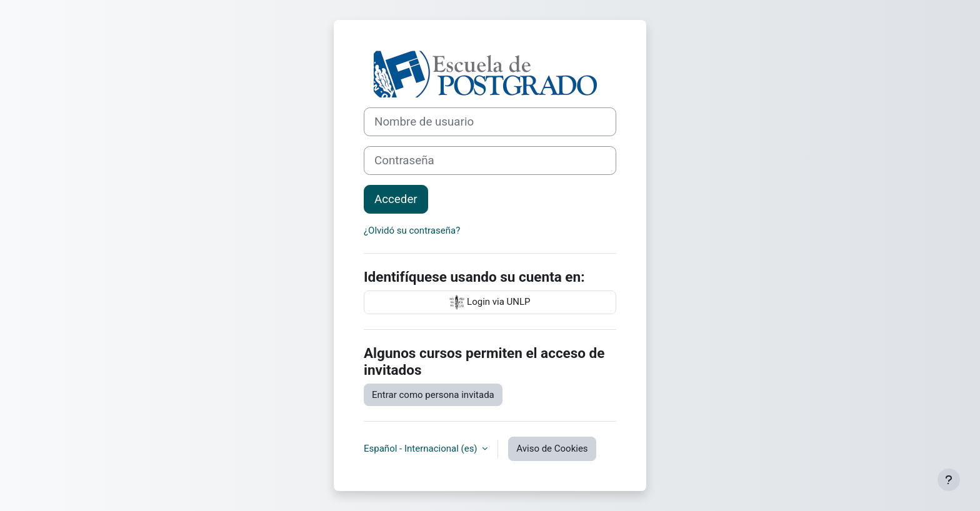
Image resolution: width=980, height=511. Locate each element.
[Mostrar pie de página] (949, 480)
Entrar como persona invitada (433, 395)
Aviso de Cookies (552, 449)
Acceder (396, 199)
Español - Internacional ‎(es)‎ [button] (422, 449)
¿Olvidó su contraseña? (412, 231)
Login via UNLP (490, 302)
